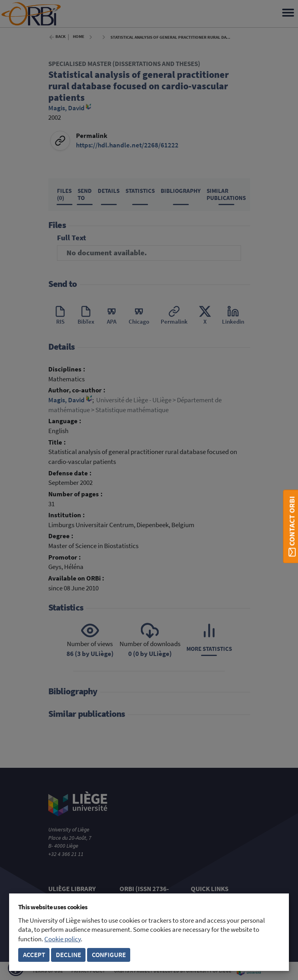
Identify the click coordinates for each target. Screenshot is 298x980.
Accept (34, 955)
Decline (68, 955)
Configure (109, 955)
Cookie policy (63, 939)
